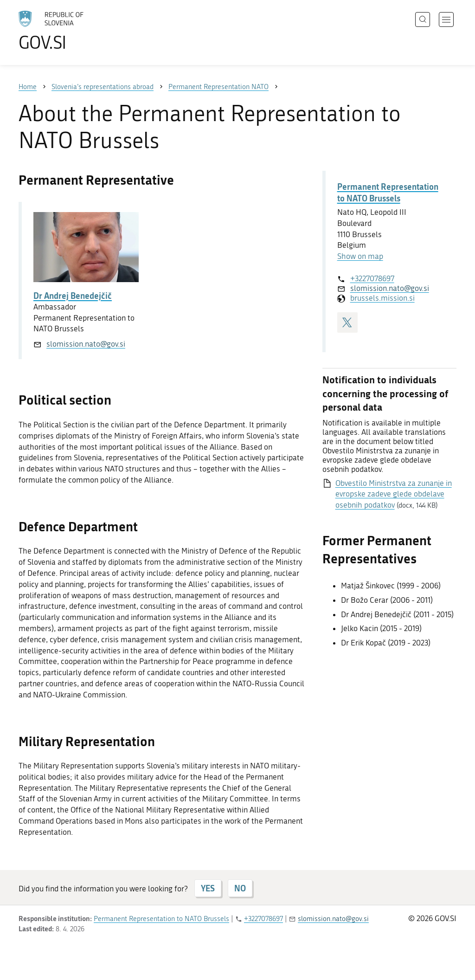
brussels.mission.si (382, 298)
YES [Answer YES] (208, 888)
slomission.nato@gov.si (86, 344)
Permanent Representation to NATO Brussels (388, 192)
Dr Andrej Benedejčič (73, 296)
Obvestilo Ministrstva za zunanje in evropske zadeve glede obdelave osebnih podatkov (394, 494)
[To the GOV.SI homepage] (77, 31)
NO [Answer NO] (240, 888)
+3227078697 (372, 278)
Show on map (360, 256)
